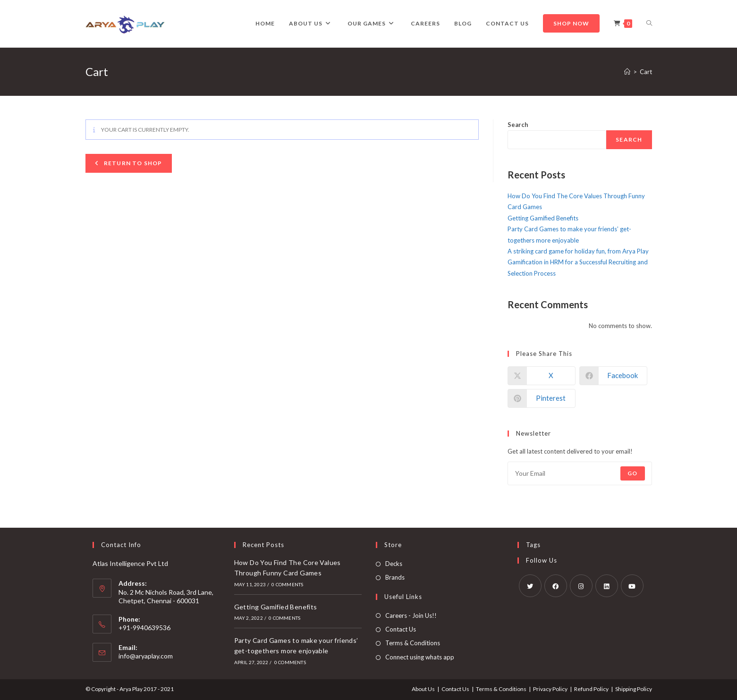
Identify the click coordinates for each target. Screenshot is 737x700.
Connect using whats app (420, 657)
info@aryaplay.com (146, 656)
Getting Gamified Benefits (543, 218)
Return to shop (132, 163)
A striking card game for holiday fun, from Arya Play (578, 251)
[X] (530, 586)
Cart (646, 72)
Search (518, 125)
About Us (423, 689)
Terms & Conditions (413, 643)
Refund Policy (591, 689)
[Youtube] (632, 586)
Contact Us (401, 629)
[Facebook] (556, 586)
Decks (394, 564)
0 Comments (287, 584)
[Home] (627, 72)
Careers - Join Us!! (411, 616)
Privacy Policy (550, 689)
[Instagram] (581, 586)
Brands (395, 577)
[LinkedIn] (607, 586)
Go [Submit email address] (632, 473)
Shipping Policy (634, 689)
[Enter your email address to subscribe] (580, 473)
